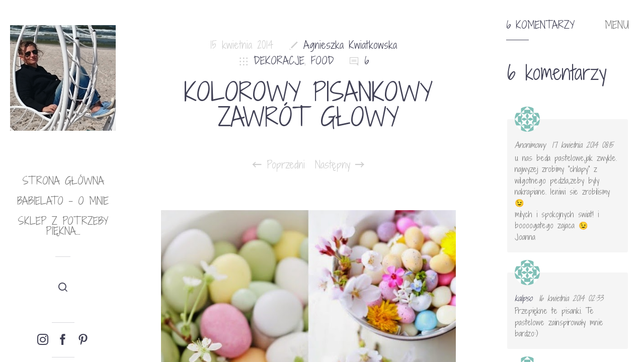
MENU (617, 25)
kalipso (524, 298)
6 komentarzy (540, 25)
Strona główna (63, 181)
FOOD (323, 61)
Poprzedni (279, 165)
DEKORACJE (279, 61)
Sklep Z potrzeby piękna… (63, 226)
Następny (340, 165)
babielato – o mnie (63, 201)
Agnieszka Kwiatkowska (350, 45)
